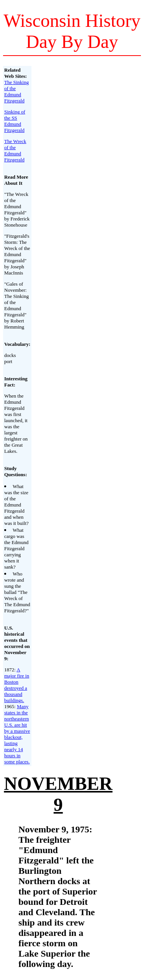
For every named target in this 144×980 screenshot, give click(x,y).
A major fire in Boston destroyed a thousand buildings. (17, 685)
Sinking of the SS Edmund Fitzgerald (15, 121)
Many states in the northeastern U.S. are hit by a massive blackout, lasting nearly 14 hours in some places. (17, 734)
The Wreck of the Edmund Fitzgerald (15, 150)
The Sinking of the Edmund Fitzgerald (17, 91)
